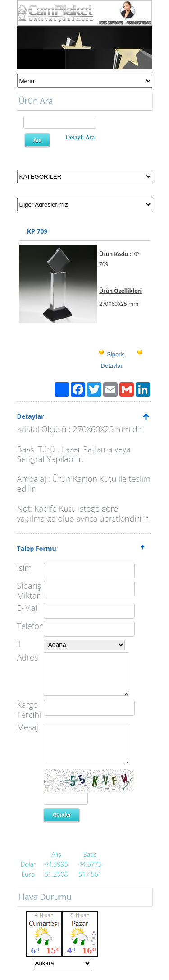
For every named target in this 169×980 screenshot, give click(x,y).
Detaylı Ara (80, 137)
